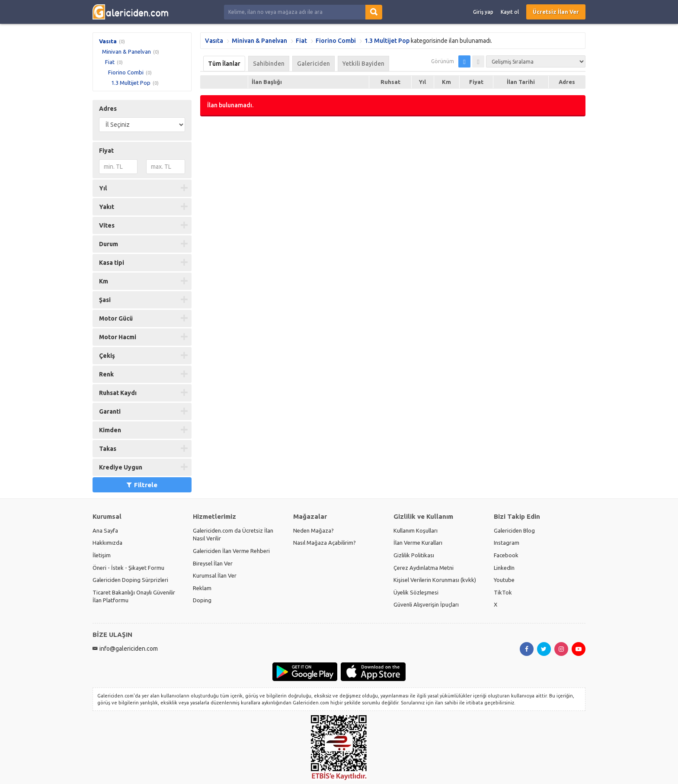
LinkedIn (504, 568)
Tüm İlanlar (224, 64)
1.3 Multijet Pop (131, 83)
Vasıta (108, 41)
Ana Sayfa (105, 530)
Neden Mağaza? (313, 530)
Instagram (507, 543)
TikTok (503, 592)
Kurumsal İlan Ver (215, 575)
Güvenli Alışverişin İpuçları (426, 604)
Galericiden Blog (514, 530)
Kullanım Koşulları (416, 530)
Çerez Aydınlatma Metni (424, 568)
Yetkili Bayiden (363, 64)
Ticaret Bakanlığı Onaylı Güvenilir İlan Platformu (134, 596)
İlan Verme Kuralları (418, 543)
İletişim (102, 555)
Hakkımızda (107, 543)
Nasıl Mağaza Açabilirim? (325, 543)
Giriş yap (483, 12)
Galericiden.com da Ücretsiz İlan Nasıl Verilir (233, 535)
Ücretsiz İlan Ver (556, 12)
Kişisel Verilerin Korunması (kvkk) (435, 580)
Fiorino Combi (126, 72)
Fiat (110, 62)
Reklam (202, 588)
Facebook (506, 555)
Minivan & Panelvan (126, 51)
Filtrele (142, 485)
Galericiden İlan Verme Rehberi (231, 551)
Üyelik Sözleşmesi (416, 592)
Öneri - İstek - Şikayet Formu (128, 568)
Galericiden (313, 64)
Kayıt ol (510, 12)
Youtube (504, 580)
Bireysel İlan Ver (213, 563)
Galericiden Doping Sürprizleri (130, 580)
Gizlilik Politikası (414, 555)
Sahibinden (269, 64)
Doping (202, 600)
